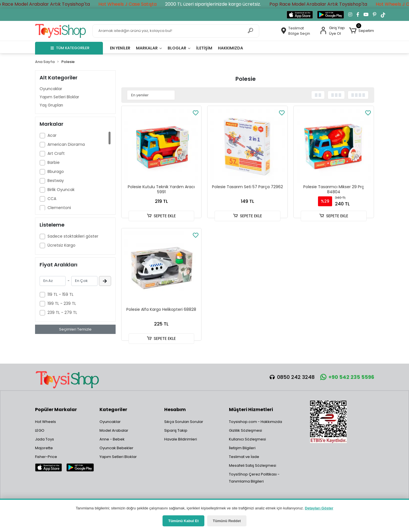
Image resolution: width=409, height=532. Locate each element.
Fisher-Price (46, 457)
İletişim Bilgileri (242, 448)
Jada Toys (45, 439)
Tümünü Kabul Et (183, 521)
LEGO (40, 430)
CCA (52, 199)
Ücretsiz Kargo (61, 245)
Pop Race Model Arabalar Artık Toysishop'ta (51, 4)
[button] (362, 31)
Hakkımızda (231, 48)
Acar (52, 135)
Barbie (54, 162)
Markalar (149, 48)
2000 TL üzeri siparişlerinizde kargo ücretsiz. (223, 4)
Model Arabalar (114, 430)
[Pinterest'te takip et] (375, 15)
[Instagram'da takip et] (350, 15)
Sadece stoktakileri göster (73, 236)
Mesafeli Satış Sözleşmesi (253, 465)
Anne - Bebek (112, 439)
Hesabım (175, 410)
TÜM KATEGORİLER (70, 48)
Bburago (56, 171)
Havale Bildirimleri (181, 439)
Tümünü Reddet (227, 521)
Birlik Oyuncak (61, 190)
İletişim (204, 48)
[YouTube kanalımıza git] (366, 15)
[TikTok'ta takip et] (383, 15)
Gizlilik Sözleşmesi (245, 430)
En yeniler (120, 48)
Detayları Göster (319, 508)
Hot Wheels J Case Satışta (137, 4)
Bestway (56, 181)
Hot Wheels (46, 422)
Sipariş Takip (176, 430)
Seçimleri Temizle (75, 329)
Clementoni (59, 208)
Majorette (44, 448)
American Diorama (66, 144)
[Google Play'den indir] (331, 15)
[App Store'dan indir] (300, 15)
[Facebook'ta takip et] (358, 15)
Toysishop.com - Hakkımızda (256, 422)
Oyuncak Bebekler (116, 448)
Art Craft (56, 153)
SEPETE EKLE (161, 216)
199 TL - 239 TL (62, 303)
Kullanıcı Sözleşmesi (247, 439)
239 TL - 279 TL (62, 312)
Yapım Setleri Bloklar (59, 97)
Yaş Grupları (51, 105)
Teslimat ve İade (244, 457)
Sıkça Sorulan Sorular (184, 422)
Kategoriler (113, 410)
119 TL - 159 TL (60, 294)
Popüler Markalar (56, 410)
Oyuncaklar (51, 89)
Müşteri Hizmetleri (251, 410)
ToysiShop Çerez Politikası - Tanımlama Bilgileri (254, 478)
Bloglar (179, 48)
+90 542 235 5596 (347, 377)
